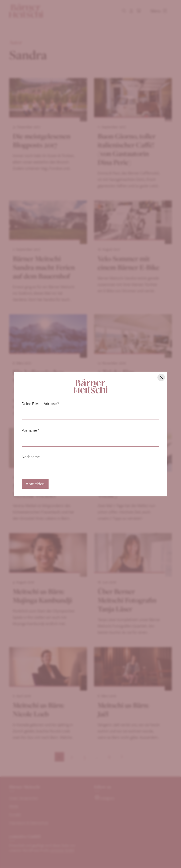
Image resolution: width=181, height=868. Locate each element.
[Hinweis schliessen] (161, 377)
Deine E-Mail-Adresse (40, 404)
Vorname (30, 430)
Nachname (31, 457)
